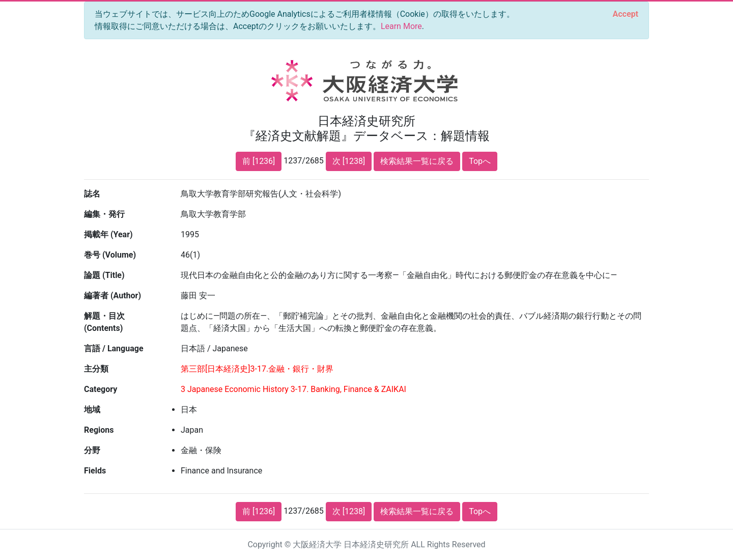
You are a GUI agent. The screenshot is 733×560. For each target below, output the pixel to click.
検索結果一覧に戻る (417, 161)
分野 (92, 450)
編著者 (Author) (112, 296)
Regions (99, 430)
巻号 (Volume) (110, 255)
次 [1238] (349, 161)
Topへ (480, 161)
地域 (92, 410)
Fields (95, 471)
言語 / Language (114, 348)
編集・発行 (104, 214)
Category (101, 389)
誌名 (92, 194)
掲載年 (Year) (108, 234)
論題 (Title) (104, 275)
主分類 (96, 369)
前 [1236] (259, 161)
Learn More (401, 26)
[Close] (626, 14)
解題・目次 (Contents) (104, 322)
